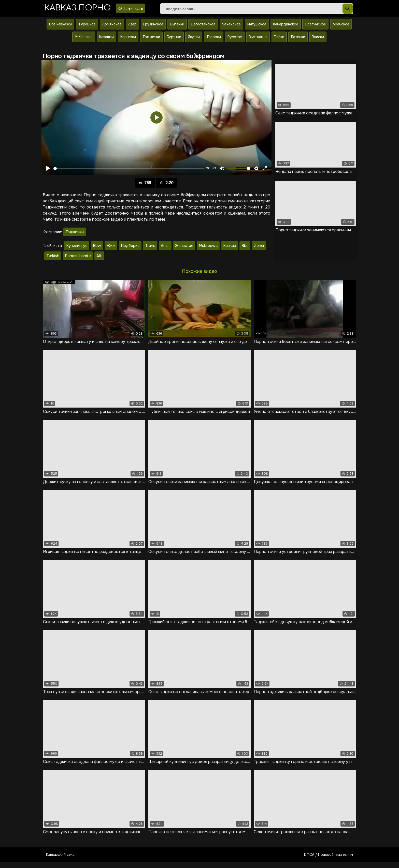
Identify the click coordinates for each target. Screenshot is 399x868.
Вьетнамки (258, 40)
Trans (150, 249)
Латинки (298, 40)
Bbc (245, 249)
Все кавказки (60, 27)
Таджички (151, 40)
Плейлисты (141, 8)
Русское (235, 40)
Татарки (214, 40)
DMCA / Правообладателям (329, 861)
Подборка (130, 249)
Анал (165, 249)
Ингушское (257, 27)
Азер (132, 27)
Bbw (97, 249)
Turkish (53, 259)
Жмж (111, 249)
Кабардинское (286, 27)
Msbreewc (208, 249)
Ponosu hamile (78, 259)
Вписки (318, 40)
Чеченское (231, 27)
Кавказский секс (60, 861)
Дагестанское (203, 27)
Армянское (112, 27)
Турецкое (87, 27)
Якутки (194, 40)
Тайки (279, 40)
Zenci (259, 249)
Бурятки (174, 40)
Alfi (99, 259)
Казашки (106, 40)
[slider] (129, 171)
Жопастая (184, 249)
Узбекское (84, 40)
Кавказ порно (81, 9)
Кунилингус (77, 249)
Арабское (341, 27)
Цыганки (177, 27)
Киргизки (128, 40)
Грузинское (153, 27)
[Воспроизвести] (48, 171)
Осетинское (315, 27)
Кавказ (230, 249)
